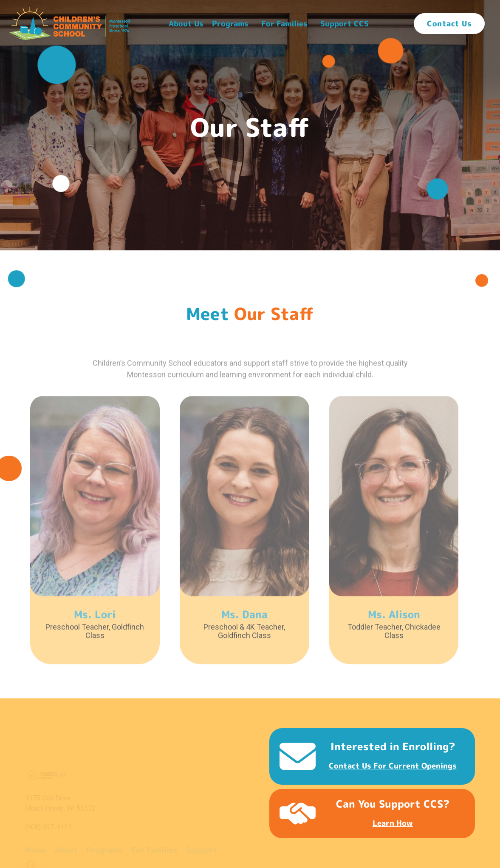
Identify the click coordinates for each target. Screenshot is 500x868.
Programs (230, 24)
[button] (186, 24)
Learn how (393, 823)
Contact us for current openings (393, 766)
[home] (69, 23)
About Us (186, 24)
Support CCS (345, 24)
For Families (284, 24)
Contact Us (449, 24)
